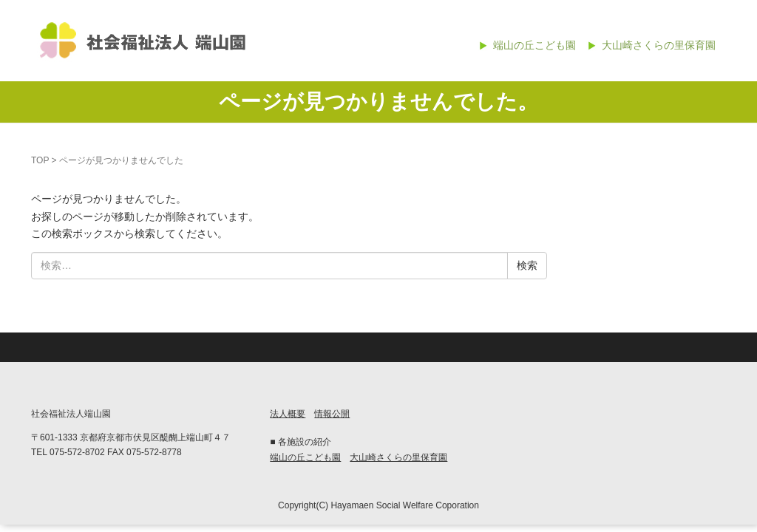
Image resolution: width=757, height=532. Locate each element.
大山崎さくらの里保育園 (659, 45)
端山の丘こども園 (534, 45)
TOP (40, 160)
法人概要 (288, 414)
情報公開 (332, 414)
